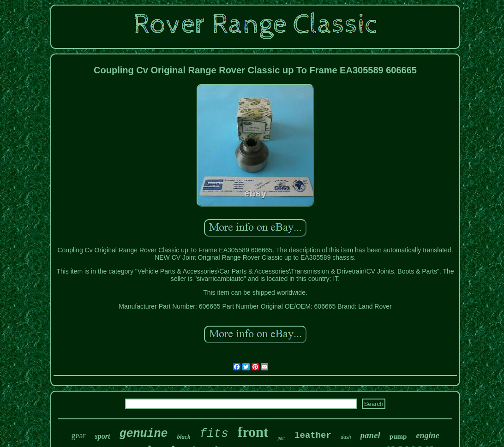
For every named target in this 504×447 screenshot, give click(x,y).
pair (281, 438)
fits (214, 434)
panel (370, 435)
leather (313, 435)
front (253, 432)
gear (79, 435)
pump (398, 436)
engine (427, 435)
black (184, 437)
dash (346, 437)
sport (103, 436)
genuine (143, 434)
